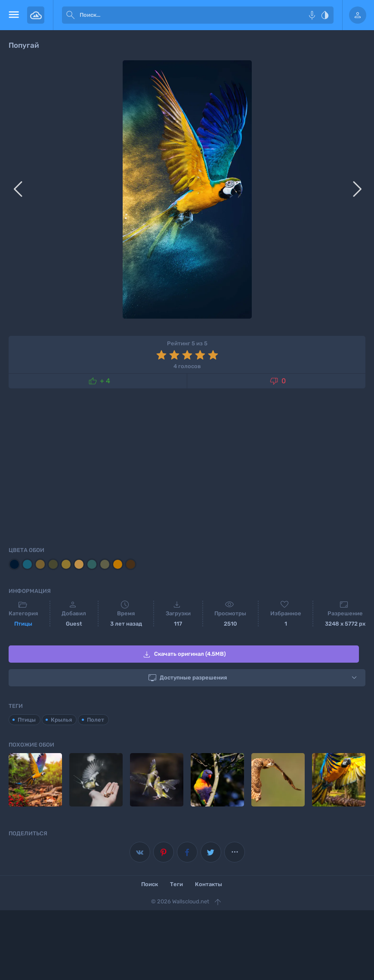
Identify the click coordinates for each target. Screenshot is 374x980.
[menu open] (14, 15)
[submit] (71, 15)
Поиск (150, 884)
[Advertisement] (187, 466)
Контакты (209, 884)
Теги (176, 884)
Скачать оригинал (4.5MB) (184, 654)
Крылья (61, 720)
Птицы (23, 624)
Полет (96, 720)
